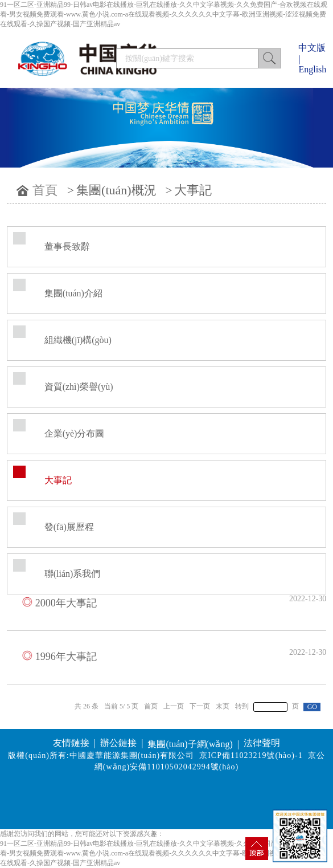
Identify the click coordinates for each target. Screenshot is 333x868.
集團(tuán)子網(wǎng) (190, 744)
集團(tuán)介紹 (73, 293)
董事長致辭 (67, 246)
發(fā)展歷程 (69, 527)
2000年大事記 (66, 603)
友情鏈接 (71, 743)
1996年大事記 (66, 657)
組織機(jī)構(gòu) (78, 340)
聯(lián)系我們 (73, 574)
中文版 (312, 48)
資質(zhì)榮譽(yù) (79, 387)
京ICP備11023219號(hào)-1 (251, 755)
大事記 (193, 190)
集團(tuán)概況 (116, 190)
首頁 (45, 190)
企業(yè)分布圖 (75, 433)
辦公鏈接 (118, 743)
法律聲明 (262, 743)
